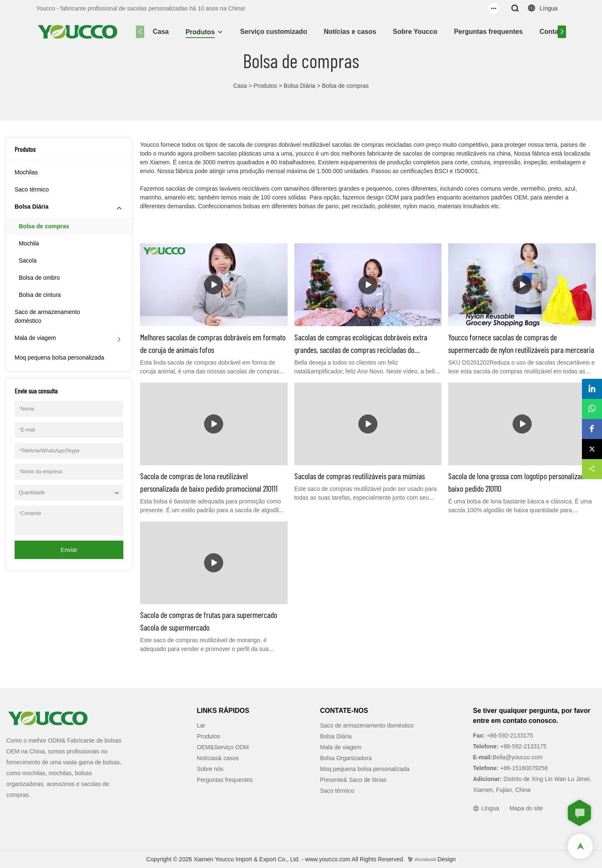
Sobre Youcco (415, 32)
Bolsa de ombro (39, 278)
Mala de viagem (35, 338)
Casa (161, 32)
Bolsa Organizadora (346, 758)
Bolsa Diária (300, 86)
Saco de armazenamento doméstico (47, 316)
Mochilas (26, 172)
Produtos (200, 32)
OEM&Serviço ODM (223, 747)
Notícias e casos (350, 32)
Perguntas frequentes (488, 32)
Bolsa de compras (345, 86)
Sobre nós (210, 769)
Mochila (29, 243)
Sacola (28, 260)
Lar (201, 725)
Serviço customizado (273, 32)
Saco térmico (32, 189)
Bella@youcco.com (518, 757)
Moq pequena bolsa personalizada (59, 357)
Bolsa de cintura (40, 295)
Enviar (69, 550)
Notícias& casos (218, 758)
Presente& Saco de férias (353, 780)
